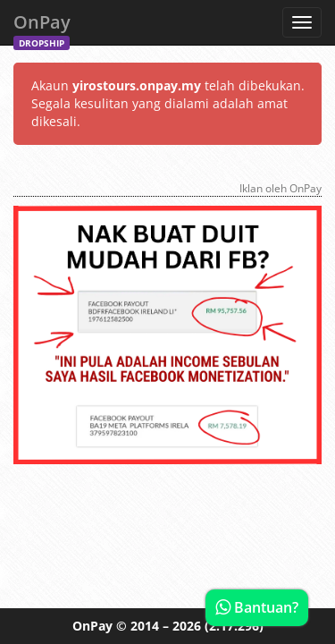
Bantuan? (257, 607)
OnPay (42, 27)
